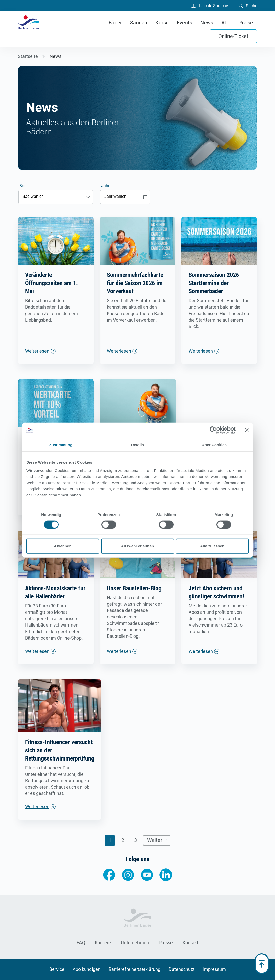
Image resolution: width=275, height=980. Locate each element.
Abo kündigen (87, 969)
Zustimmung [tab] (61, 445)
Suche (248, 5)
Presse (166, 943)
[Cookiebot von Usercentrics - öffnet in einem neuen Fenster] (213, 430)
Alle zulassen (212, 546)
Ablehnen (63, 546)
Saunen (139, 23)
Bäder (115, 23)
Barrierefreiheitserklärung (135, 969)
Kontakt (190, 943)
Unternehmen (135, 943)
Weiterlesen (37, 351)
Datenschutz (182, 969)
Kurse (162, 23)
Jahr (105, 186)
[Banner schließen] (247, 430)
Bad (23, 186)
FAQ (81, 943)
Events (185, 23)
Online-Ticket (233, 36)
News (207, 23)
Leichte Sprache (209, 5)
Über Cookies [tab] (214, 445)
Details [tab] (137, 445)
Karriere (103, 943)
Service (57, 969)
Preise (246, 23)
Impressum (214, 969)
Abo (226, 23)
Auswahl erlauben (137, 546)
